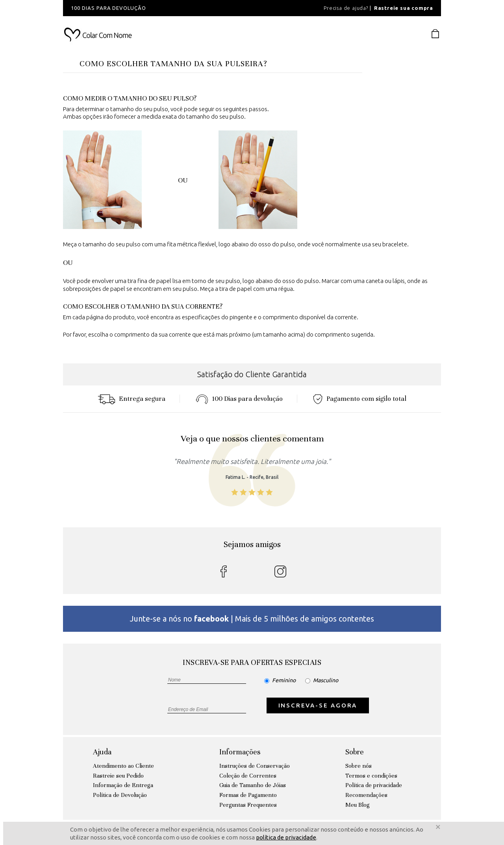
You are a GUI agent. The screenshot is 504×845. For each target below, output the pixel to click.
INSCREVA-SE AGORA (318, 705)
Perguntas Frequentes (248, 805)
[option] (169, 8)
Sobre (355, 752)
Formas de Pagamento (248, 795)
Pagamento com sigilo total (360, 399)
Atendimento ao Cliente (123, 766)
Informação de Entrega (123, 785)
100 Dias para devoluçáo (239, 399)
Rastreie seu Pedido (118, 776)
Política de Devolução (120, 795)
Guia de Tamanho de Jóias (253, 785)
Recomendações (366, 795)
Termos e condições (371, 776)
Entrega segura (132, 399)
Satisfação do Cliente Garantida (252, 374)
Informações (240, 752)
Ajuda (102, 752)
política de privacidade (286, 837)
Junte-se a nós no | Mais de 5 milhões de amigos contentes (252, 619)
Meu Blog (358, 805)
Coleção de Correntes (248, 776)
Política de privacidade (374, 785)
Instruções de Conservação (255, 766)
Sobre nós (359, 766)
